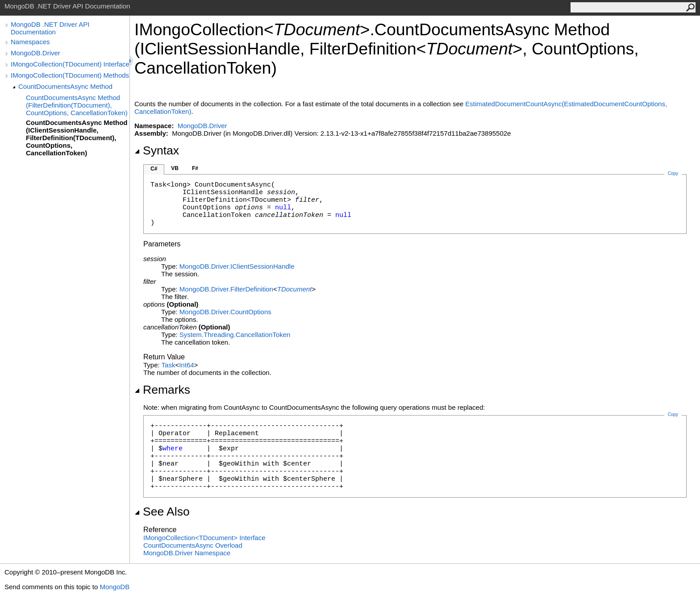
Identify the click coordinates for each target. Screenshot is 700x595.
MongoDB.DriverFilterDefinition (226, 289)
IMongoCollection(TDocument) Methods (70, 75)
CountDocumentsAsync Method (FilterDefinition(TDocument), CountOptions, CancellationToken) (77, 105)
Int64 (186, 365)
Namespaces (30, 42)
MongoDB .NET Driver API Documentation (50, 28)
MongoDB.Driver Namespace (187, 553)
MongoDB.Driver (35, 53)
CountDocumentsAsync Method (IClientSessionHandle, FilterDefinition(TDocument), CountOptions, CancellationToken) (77, 138)
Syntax (157, 150)
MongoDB (115, 587)
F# (195, 168)
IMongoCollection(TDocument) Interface (70, 64)
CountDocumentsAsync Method (65, 86)
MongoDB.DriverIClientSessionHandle (237, 266)
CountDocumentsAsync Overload (193, 545)
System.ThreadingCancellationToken (235, 335)
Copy (673, 414)
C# (154, 169)
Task (169, 365)
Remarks (162, 390)
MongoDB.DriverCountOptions (225, 312)
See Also (162, 512)
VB (175, 168)
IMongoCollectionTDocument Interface (204, 538)
